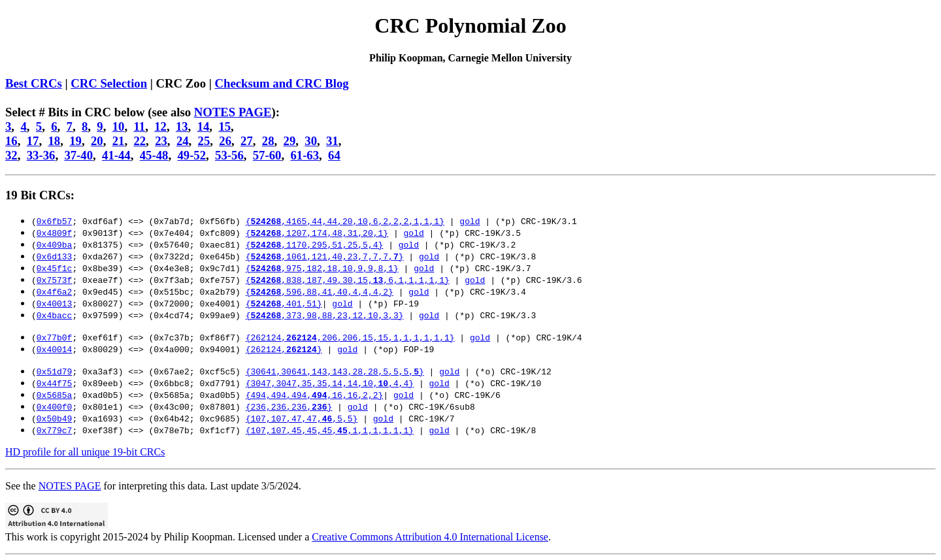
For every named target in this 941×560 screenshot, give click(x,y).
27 (247, 141)
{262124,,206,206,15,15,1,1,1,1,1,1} (350, 337)
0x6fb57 (55, 221)
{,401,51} (284, 303)
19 (75, 141)
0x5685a (55, 395)
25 (204, 141)
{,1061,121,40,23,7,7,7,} (325, 256)
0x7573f (55, 280)
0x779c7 (55, 430)
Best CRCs (34, 83)
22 (140, 141)
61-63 (305, 155)
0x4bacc (55, 315)
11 (139, 126)
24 (183, 141)
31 (332, 141)
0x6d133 (55, 256)
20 (97, 141)
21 (119, 141)
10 (119, 126)
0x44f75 (55, 383)
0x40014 (55, 349)
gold (470, 221)
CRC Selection (109, 83)
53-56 (229, 155)
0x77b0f (55, 337)
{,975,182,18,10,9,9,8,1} (322, 268)
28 (268, 141)
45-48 (154, 155)
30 (311, 141)
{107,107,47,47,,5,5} (302, 418)
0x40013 (55, 303)
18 (54, 141)
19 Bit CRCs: (40, 195)
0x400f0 (55, 406)
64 (334, 155)
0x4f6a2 (55, 291)
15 (224, 126)
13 (182, 126)
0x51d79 (55, 371)
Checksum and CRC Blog (281, 83)
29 (290, 141)
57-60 (267, 155)
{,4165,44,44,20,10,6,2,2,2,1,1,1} (345, 221)
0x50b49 (55, 418)
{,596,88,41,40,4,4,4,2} (320, 291)
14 (204, 126)
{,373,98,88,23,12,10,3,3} (325, 315)
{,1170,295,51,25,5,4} (315, 244)
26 (225, 141)
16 (11, 141)
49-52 (191, 155)
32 (11, 155)
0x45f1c (55, 268)
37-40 (78, 155)
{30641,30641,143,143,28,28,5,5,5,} (335, 371)
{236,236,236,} (289, 406)
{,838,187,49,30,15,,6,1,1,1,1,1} (348, 280)
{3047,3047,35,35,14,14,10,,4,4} (330, 383)
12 (160, 126)
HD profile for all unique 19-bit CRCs (85, 452)
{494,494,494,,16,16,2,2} (315, 395)
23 (161, 141)
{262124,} (284, 349)
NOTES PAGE (233, 112)
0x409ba (55, 244)
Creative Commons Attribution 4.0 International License (430, 537)
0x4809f (55, 233)
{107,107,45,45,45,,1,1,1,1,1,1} (330, 430)
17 (33, 141)
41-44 (116, 155)
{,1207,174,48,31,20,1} (317, 233)
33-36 (41, 155)
